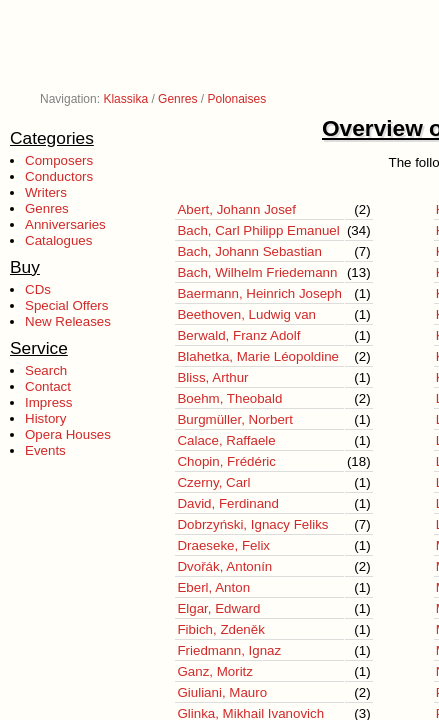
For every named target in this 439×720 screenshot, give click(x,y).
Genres (177, 99)
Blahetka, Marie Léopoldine (258, 356)
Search (46, 370)
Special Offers (66, 305)
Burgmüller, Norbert (235, 419)
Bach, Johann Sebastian (249, 251)
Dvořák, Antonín (224, 566)
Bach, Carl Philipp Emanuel (258, 230)
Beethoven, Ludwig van (246, 314)
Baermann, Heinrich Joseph (259, 293)
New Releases (68, 321)
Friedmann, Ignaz (229, 650)
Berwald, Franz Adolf (238, 335)
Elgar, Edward (218, 608)
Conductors (59, 176)
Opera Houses (68, 434)
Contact (48, 386)
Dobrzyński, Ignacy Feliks (252, 524)
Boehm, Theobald (229, 398)
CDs (38, 289)
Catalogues (58, 240)
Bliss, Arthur (212, 377)
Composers (59, 160)
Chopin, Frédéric (226, 461)
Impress (48, 402)
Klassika (125, 99)
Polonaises (236, 99)
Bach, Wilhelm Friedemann (257, 272)
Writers (46, 192)
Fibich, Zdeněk (220, 629)
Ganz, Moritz (215, 671)
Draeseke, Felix (223, 545)
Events (45, 450)
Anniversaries (65, 224)
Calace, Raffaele (226, 440)
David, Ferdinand (228, 503)
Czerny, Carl (213, 482)
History (45, 418)
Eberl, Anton (213, 587)
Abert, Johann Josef (236, 209)
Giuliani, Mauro (222, 692)
